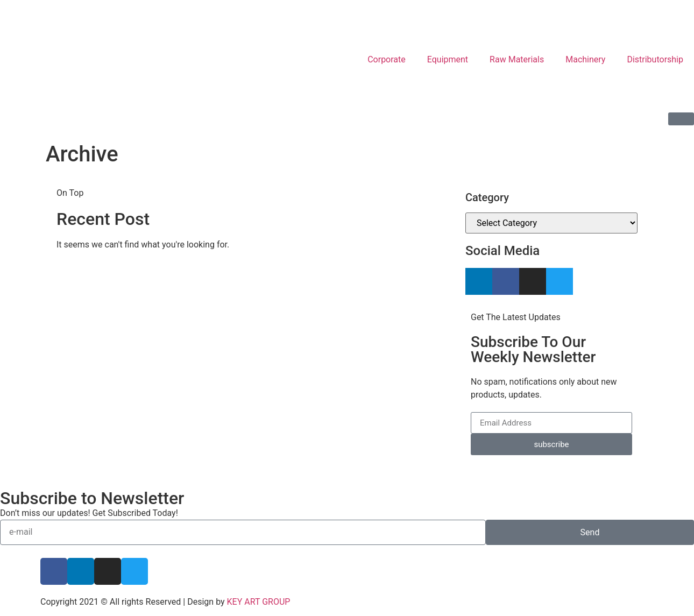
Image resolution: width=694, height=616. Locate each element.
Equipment (448, 59)
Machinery (585, 59)
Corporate (387, 59)
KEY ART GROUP (259, 602)
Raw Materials (517, 59)
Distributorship (655, 59)
